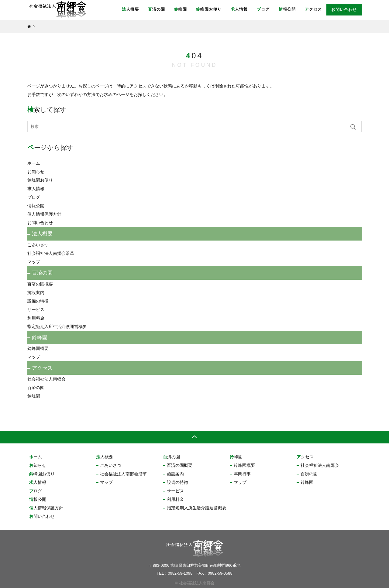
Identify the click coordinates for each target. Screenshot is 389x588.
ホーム (34, 163)
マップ (34, 262)
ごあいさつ (38, 245)
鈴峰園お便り (209, 9)
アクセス (313, 9)
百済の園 (157, 9)
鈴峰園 (181, 9)
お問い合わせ (344, 10)
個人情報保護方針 (44, 214)
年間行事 (242, 474)
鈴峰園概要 (38, 348)
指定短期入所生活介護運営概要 (57, 326)
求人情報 (239, 9)
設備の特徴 (38, 301)
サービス (36, 309)
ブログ (263, 9)
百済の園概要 (40, 284)
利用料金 (36, 318)
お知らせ (36, 172)
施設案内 (36, 292)
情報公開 (287, 9)
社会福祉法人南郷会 (46, 379)
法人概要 (130, 9)
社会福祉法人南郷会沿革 (51, 253)
